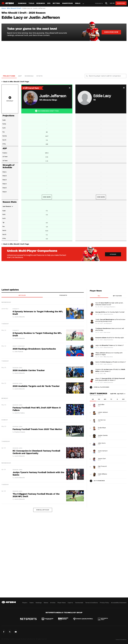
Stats (40, 76)
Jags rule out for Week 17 (110, 345)
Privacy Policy (104, 603)
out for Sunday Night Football (110, 312)
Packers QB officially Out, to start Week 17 (110, 371)
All (99, 296)
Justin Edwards (20, 317)
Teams (31, 603)
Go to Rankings (99, 481)
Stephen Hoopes (20, 432)
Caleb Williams (102, 474)
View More (47, 197)
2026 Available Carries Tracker (29, 371)
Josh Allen (101, 405)
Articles (22, 295)
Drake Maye (102, 428)
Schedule (29, 76)
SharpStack (67, 3)
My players (117, 296)
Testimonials (79, 603)
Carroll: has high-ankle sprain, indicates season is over (109, 304)
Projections (9, 76)
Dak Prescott (102, 466)
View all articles (43, 510)
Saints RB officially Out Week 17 (111, 362)
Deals (78, 3)
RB (99, 399)
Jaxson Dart (102, 459)
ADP (20, 76)
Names (46, 603)
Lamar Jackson (103, 412)
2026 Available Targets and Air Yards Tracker (36, 386)
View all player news (101, 387)
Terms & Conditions (91, 603)
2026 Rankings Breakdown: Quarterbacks (34, 349)
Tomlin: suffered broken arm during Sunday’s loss (110, 320)
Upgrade (113, 254)
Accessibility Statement (119, 603)
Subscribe (121, 3)
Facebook (4, 632)
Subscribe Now (111, 32)
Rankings (22, 3)
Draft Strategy (19, 346)
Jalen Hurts (102, 443)
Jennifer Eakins (20, 413)
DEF (123, 399)
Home (4, 8)
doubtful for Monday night (110, 338)
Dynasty (16, 309)
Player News (62, 603)
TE (111, 399)
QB (93, 399)
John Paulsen (19, 352)
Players (25, 603)
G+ (16, 632)
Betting (56, 3)
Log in (112, 3)
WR (105, 399)
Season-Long (17, 368)
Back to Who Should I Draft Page (16, 82)
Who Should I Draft (14, 8)
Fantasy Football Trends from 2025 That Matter (37, 429)
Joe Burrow (102, 420)
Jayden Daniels (103, 435)
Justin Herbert (103, 451)
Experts (70, 603)
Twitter (10, 632)
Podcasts (99, 3)
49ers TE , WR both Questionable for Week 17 (110, 379)
